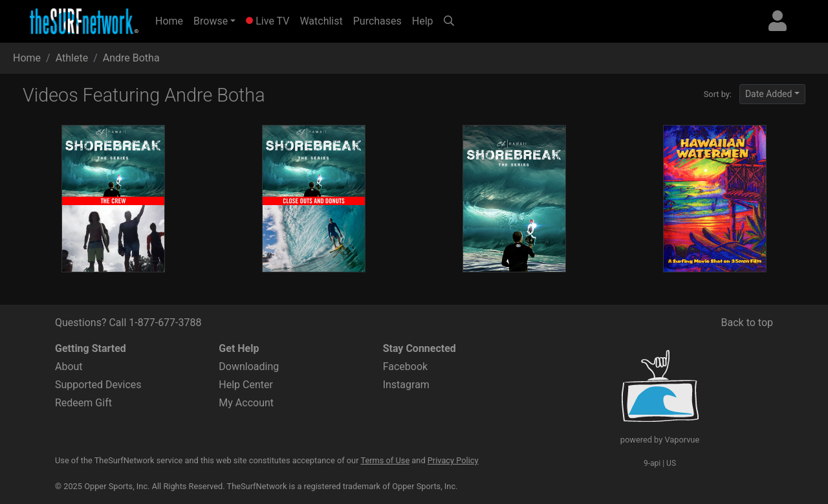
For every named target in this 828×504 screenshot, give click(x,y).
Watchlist (321, 21)
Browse (211, 21)
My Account (246, 403)
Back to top (747, 323)
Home (172, 20)
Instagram (406, 385)
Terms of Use (385, 460)
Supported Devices (98, 385)
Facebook (405, 367)
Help (423, 21)
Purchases (377, 21)
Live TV (267, 21)
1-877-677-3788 (165, 323)
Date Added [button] (769, 94)
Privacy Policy (453, 460)
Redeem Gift (83, 403)
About (69, 367)
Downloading (249, 367)
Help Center (246, 385)
